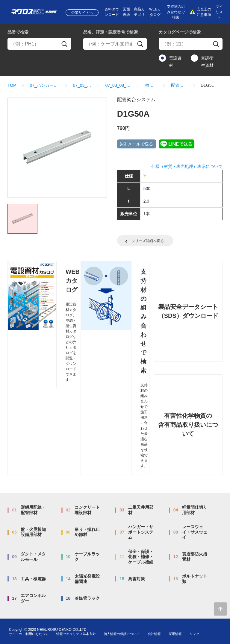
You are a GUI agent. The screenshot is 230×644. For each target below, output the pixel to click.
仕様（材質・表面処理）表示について (187, 166)
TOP (12, 85)
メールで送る (140, 144)
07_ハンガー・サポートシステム (45, 85)
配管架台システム (179, 85)
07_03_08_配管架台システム (118, 85)
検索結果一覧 (151, 85)
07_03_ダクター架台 (82, 85)
